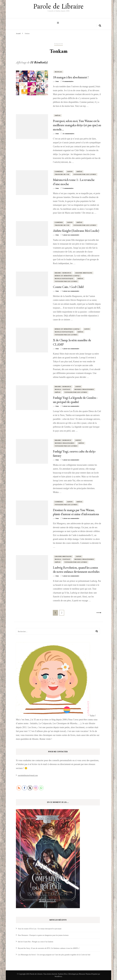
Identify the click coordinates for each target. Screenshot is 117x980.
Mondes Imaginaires (84, 389)
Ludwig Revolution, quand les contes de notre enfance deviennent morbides (76, 569)
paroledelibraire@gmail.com (28, 775)
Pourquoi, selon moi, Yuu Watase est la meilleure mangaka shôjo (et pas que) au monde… (77, 125)
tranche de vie (62, 174)
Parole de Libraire (58, 7)
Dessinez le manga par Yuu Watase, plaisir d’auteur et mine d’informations (76, 512)
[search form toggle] (100, 25)
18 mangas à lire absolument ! (71, 77)
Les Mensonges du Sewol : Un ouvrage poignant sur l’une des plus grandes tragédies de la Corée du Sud (54, 954)
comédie (59, 171)
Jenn (57, 81)
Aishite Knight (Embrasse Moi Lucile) (76, 230)
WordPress (58, 976)
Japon (70, 171)
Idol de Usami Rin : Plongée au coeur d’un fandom (36, 941)
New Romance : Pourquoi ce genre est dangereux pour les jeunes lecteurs (43, 935)
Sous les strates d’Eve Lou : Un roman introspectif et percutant (40, 928)
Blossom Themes (85, 974)
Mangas (58, 72)
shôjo (58, 115)
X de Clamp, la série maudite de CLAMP (72, 342)
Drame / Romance (63, 273)
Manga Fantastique (64, 278)
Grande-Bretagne (84, 273)
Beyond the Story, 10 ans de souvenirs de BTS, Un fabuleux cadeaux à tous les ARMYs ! (49, 948)
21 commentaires (68, 133)
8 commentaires (68, 81)
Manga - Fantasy (63, 389)
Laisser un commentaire (71, 235)
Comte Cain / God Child (68, 287)
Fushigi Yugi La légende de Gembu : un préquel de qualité (75, 400)
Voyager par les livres (85, 174)
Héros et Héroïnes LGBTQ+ (67, 275)
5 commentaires (68, 188)
